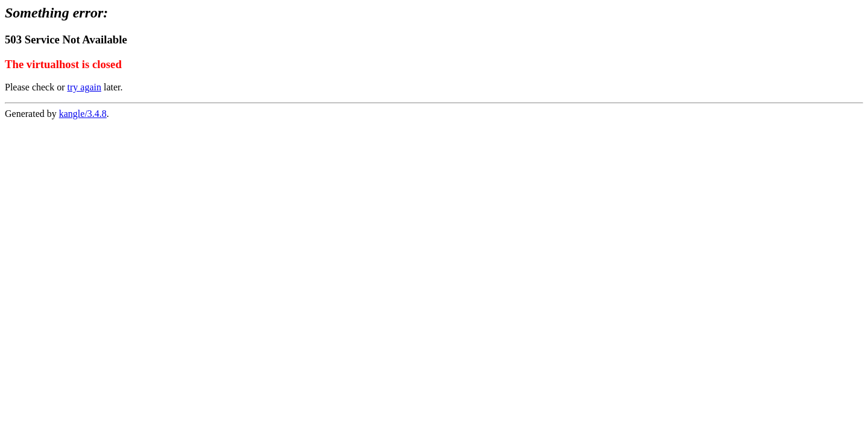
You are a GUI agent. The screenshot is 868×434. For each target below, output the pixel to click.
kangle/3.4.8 (83, 114)
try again (84, 87)
